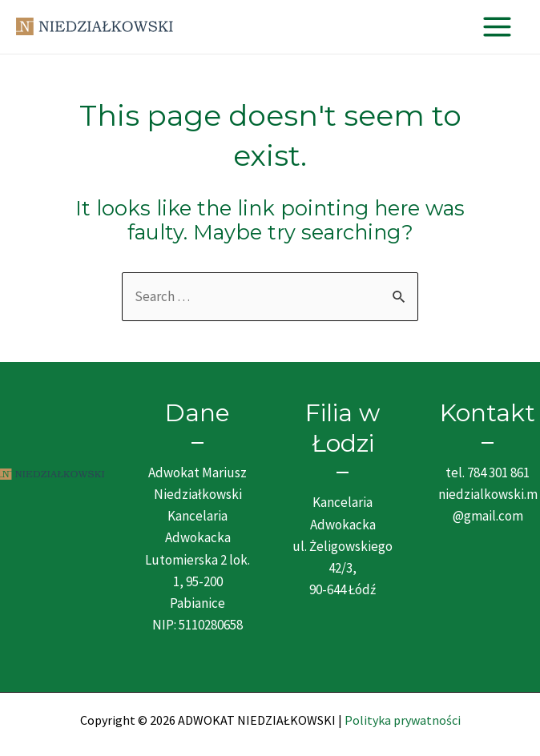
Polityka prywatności (403, 720)
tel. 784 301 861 (488, 472)
